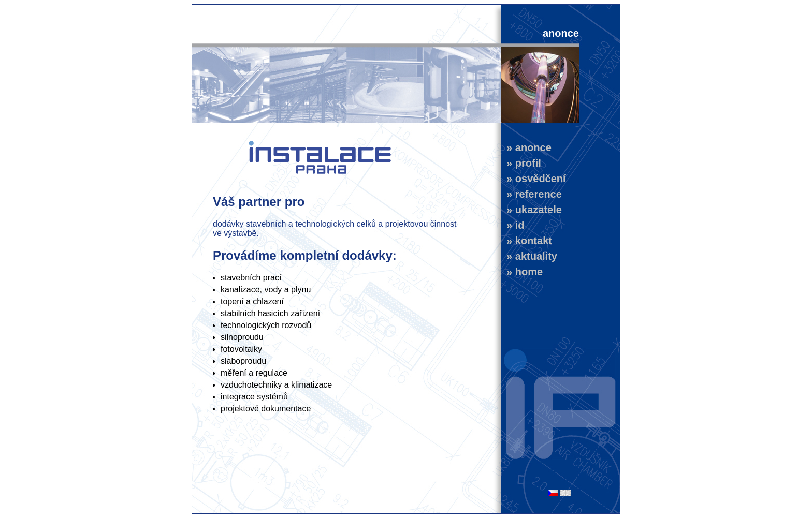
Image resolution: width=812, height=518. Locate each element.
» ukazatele (531, 210)
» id (513, 225)
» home (522, 272)
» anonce (526, 147)
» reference (531, 194)
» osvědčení (533, 179)
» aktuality (529, 256)
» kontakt (526, 241)
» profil (521, 163)
